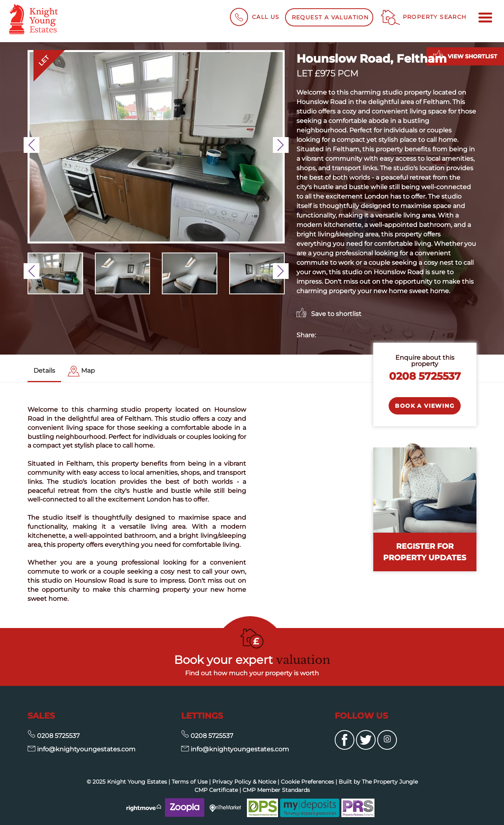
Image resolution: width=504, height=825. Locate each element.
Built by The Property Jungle (378, 782)
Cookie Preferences (307, 782)
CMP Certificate (216, 790)
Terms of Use (190, 782)
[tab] (81, 371)
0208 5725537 (425, 376)
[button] (31, 145)
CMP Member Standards (276, 790)
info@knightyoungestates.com (82, 749)
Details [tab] (44, 371)
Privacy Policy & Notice (244, 782)
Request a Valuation (330, 17)
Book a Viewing (425, 406)
